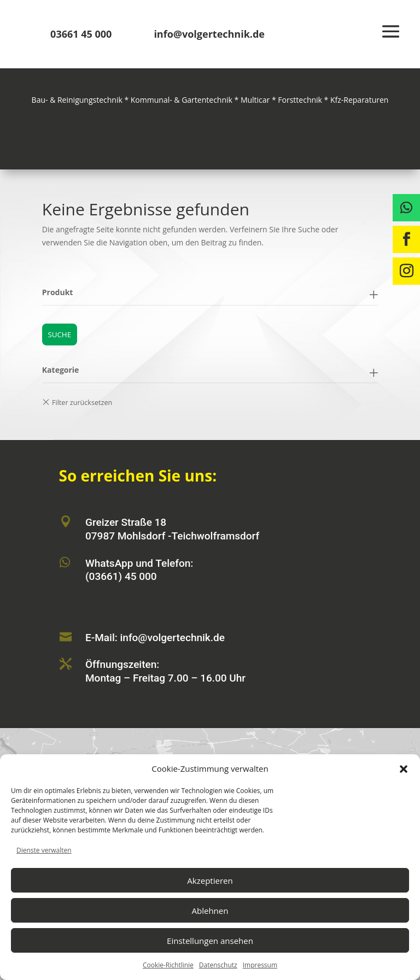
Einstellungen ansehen (210, 941)
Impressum (260, 965)
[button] (404, 769)
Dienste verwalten (44, 850)
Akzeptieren (210, 881)
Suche (59, 335)
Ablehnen (210, 911)
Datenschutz (218, 965)
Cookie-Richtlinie (168, 965)
